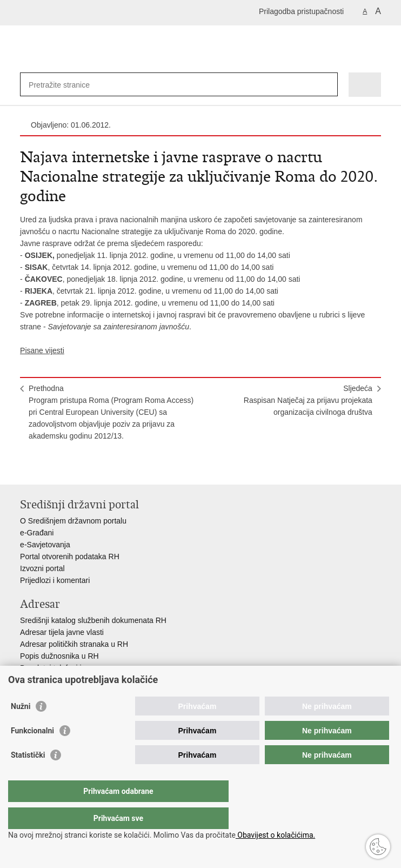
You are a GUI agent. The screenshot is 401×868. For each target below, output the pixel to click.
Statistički (28, 777)
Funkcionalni (32, 752)
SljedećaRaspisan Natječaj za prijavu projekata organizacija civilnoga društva (308, 400)
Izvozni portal (42, 568)
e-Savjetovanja (45, 545)
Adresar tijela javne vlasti (62, 632)
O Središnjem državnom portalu (73, 521)
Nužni (21, 728)
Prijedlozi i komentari (55, 580)
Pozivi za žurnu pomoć (58, 680)
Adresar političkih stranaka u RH (74, 644)
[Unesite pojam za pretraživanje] (68, 85)
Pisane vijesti (42, 350)
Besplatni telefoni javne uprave (72, 668)
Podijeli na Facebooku (49, 468)
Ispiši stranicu (26, 468)
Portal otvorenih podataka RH (70, 556)
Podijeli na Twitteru (72, 468)
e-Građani (37, 533)
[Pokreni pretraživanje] (327, 85)
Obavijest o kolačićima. (275, 835)
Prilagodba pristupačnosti (301, 11)
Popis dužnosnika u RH (59, 656)
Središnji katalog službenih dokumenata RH (93, 620)
